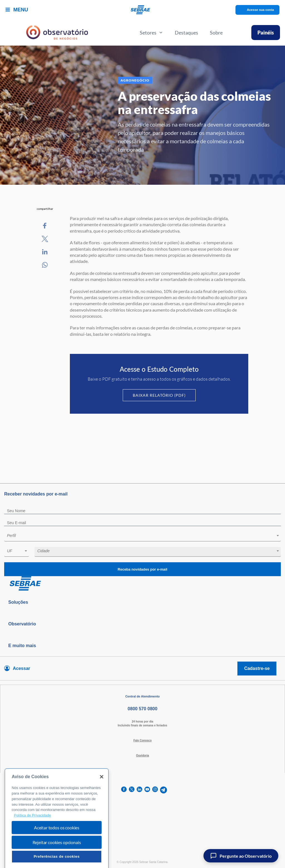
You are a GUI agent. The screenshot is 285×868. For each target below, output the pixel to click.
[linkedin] (139, 790)
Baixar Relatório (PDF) (159, 395)
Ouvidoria (143, 755)
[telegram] (164, 790)
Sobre (216, 33)
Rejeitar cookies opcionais (57, 856)
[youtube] (147, 790)
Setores (151, 33)
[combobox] (142, 537)
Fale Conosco (142, 740)
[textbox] (145, 536)
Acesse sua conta (260, 10)
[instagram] (155, 790)
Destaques (186, 33)
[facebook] (124, 790)
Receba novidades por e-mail (142, 569)
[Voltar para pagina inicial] (142, 584)
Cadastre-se (257, 668)
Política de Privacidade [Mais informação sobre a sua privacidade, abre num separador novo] (32, 829)
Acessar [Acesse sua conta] (21, 668)
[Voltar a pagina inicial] (143, 10)
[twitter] (132, 790)
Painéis (266, 33)
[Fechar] (102, 791)
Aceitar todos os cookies (57, 841)
